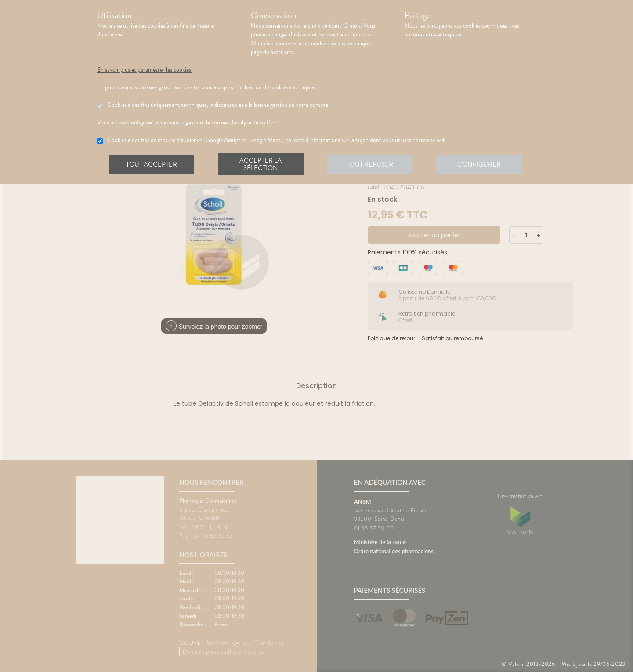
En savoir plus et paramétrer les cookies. (145, 70)
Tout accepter (152, 164)
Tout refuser (371, 164)
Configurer (481, 164)
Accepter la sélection (262, 164)
